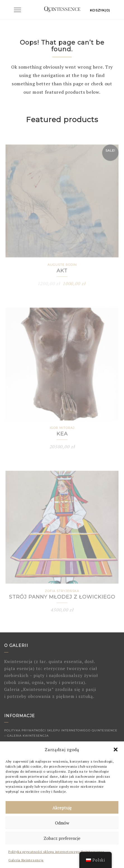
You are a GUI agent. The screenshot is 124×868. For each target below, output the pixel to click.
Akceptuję (62, 807)
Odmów (62, 823)
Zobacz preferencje (62, 838)
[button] (116, 749)
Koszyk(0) (100, 10)
